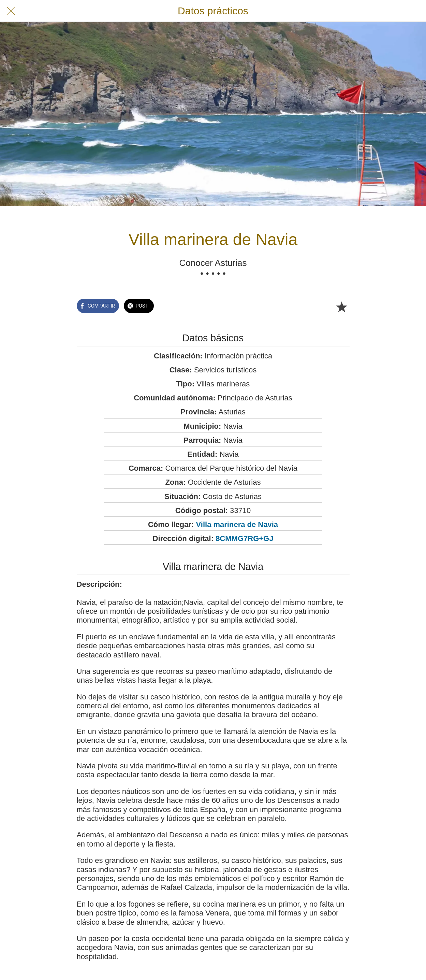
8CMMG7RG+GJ (244, 538)
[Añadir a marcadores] (341, 307)
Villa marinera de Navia (237, 524)
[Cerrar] (11, 11)
